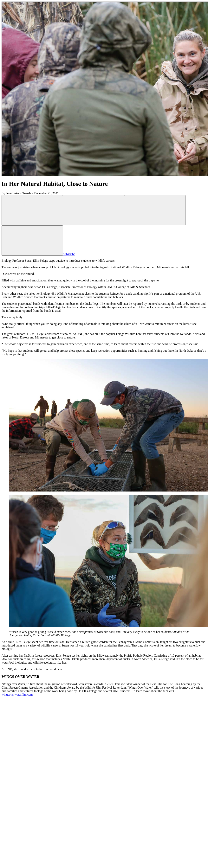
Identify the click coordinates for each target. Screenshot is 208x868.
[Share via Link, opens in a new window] (155, 210)
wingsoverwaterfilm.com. (17, 694)
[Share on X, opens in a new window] (32, 210)
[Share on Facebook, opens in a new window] (94, 210)
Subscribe (98, 254)
